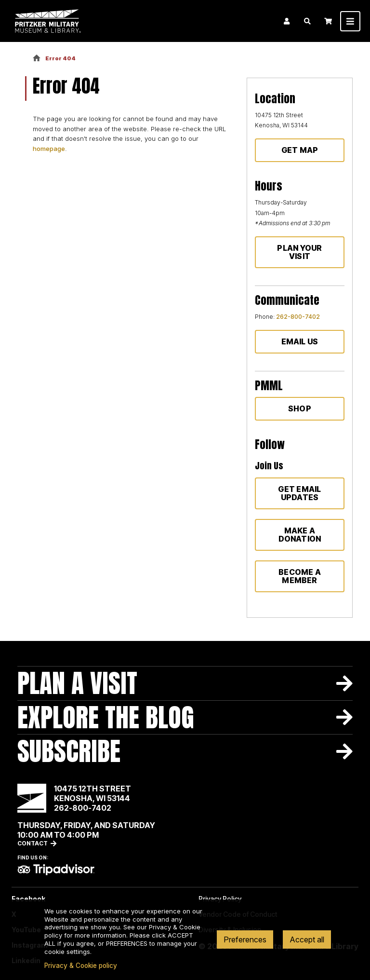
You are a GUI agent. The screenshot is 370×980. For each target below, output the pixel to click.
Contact (33, 843)
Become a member (300, 576)
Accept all (307, 939)
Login (287, 21)
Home (37, 59)
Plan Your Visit (299, 252)
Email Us (300, 341)
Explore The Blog (106, 717)
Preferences (245, 939)
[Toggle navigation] (350, 21)
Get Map (300, 150)
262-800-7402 (298, 317)
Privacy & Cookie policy (81, 966)
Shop (300, 408)
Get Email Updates (299, 493)
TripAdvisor (56, 870)
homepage (49, 149)
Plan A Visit (77, 683)
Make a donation (300, 535)
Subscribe (69, 751)
